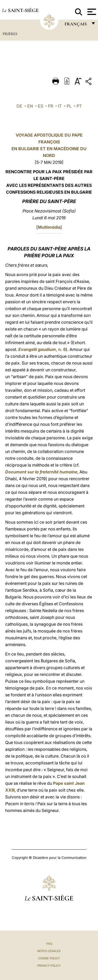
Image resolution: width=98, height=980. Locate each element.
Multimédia (49, 227)
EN (30, 106)
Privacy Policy (49, 966)
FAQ (49, 944)
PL (69, 106)
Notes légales (49, 951)
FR (51, 106)
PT (79, 106)
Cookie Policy (49, 958)
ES (41, 106)
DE (19, 106)
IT (60, 106)
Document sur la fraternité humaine (41, 472)
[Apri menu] (91, 12)
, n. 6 (42, 349)
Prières (10, 34)
